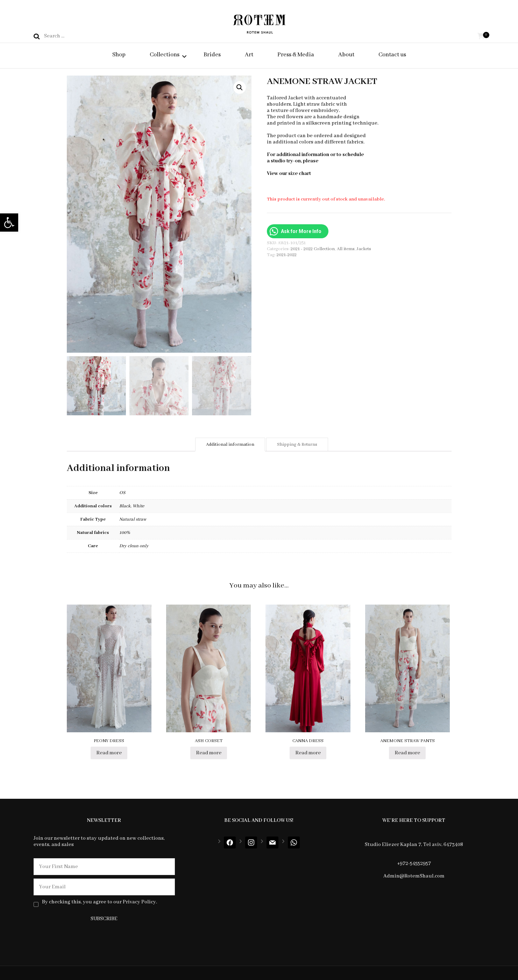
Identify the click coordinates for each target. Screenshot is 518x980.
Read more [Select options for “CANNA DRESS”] (308, 753)
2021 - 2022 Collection (313, 249)
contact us (331, 161)
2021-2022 (287, 255)
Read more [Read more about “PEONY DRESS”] (109, 753)
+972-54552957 (414, 863)
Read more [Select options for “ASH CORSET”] (209, 753)
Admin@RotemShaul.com (414, 876)
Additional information (230, 445)
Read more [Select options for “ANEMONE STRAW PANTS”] (407, 753)
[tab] (230, 445)
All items (346, 249)
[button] (9, 223)
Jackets (364, 249)
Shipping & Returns (297, 445)
